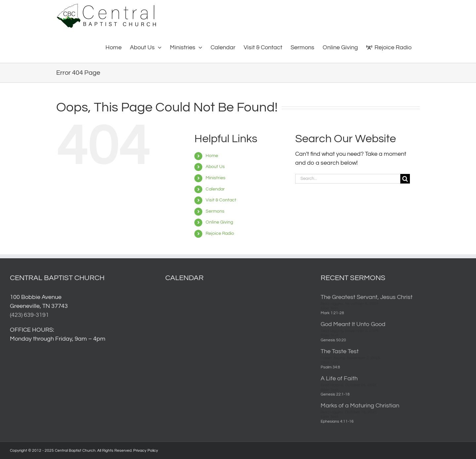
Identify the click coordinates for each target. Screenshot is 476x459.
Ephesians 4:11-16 (337, 421)
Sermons (215, 211)
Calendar (215, 189)
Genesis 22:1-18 (335, 394)
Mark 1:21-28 (332, 313)
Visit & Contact (221, 200)
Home (212, 156)
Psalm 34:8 (330, 367)
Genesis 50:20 (333, 340)
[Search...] (348, 179)
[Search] (405, 179)
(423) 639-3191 (29, 315)
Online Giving (219, 222)
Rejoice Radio (220, 233)
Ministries (216, 178)
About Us (215, 167)
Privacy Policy (146, 451)
